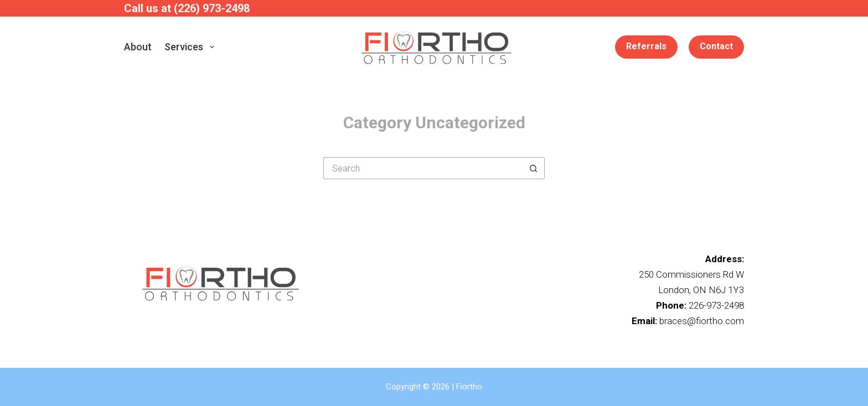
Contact (716, 46)
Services (192, 47)
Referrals (646, 46)
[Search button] (534, 168)
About (138, 47)
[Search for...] (423, 168)
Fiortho (469, 387)
